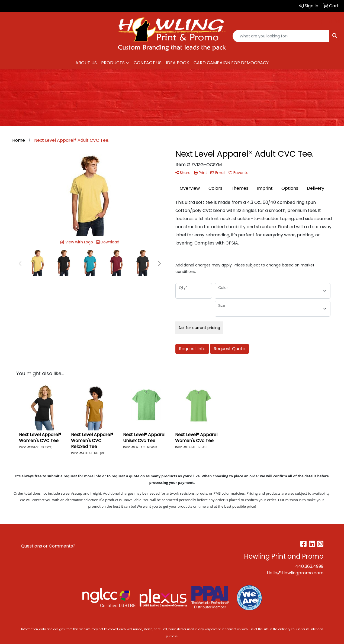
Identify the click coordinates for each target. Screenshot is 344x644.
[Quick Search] (281, 36)
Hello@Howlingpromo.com (295, 573)
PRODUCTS (113, 63)
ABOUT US (86, 63)
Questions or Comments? (48, 546)
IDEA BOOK (178, 63)
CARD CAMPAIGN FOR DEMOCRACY (231, 63)
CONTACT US (148, 63)
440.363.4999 (309, 566)
